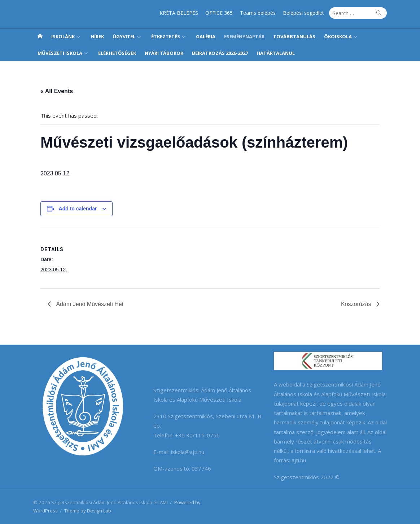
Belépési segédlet (303, 13)
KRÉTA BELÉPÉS (179, 13)
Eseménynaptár (244, 36)
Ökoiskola (338, 36)
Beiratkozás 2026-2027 (220, 53)
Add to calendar (78, 209)
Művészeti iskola (60, 53)
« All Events (57, 91)
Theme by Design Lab (88, 511)
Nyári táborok (164, 53)
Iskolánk (63, 36)
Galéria (206, 36)
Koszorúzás (357, 304)
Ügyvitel (124, 36)
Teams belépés (258, 13)
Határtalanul (276, 53)
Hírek (97, 36)
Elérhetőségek (117, 53)
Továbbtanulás (294, 36)
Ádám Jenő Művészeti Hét (89, 304)
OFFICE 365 (219, 13)
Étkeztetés (166, 36)
